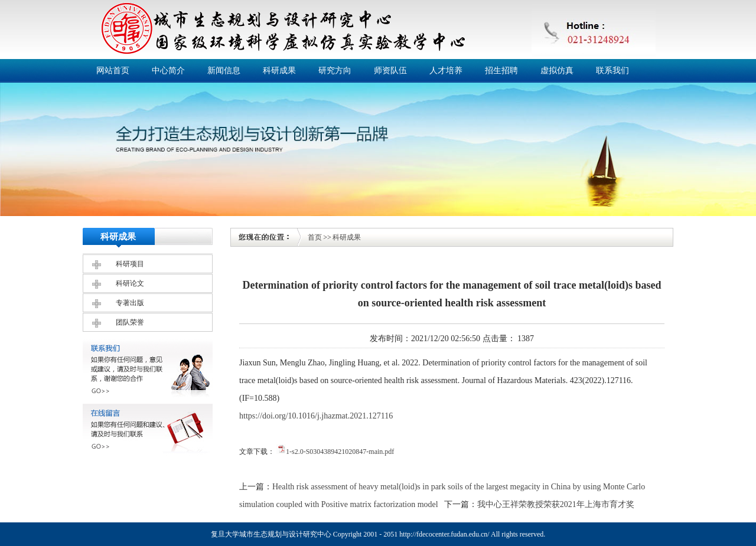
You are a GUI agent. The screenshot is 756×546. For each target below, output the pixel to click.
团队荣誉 (130, 322)
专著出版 (130, 303)
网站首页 (113, 71)
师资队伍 (390, 71)
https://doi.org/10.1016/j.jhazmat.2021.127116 (316, 416)
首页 (315, 237)
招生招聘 (501, 71)
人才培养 (446, 71)
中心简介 (168, 71)
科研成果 (279, 71)
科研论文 (130, 283)
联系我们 (612, 71)
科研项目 (130, 264)
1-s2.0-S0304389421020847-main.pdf (340, 452)
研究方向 (335, 71)
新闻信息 (224, 71)
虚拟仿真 (557, 71)
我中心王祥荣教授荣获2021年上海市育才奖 (556, 504)
